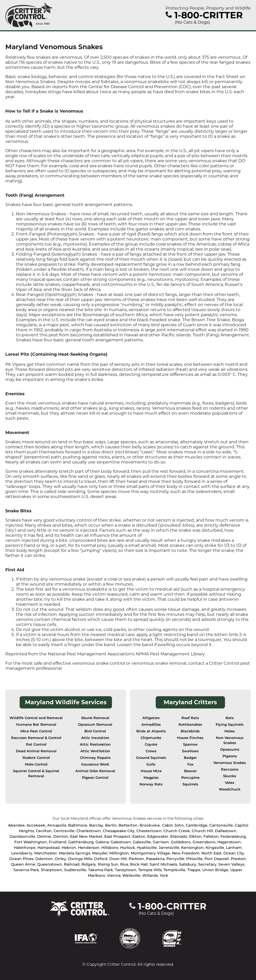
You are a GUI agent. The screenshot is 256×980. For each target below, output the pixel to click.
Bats (230, 718)
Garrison (161, 842)
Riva (124, 864)
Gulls (151, 764)
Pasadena (155, 859)
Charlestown (89, 831)
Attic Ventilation (95, 751)
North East (211, 853)
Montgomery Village (150, 853)
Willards (150, 875)
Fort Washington (31, 842)
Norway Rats (151, 784)
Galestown (121, 842)
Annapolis (57, 825)
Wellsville (131, 875)
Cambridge (197, 825)
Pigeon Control (95, 778)
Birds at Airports (151, 731)
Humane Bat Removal (36, 725)
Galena (102, 842)
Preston (238, 859)
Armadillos (151, 725)
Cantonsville (221, 825)
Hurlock (128, 848)
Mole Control (36, 764)
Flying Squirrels (230, 725)
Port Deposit (217, 859)
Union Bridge (215, 870)
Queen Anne (23, 864)
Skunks (230, 776)
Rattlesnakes (190, 725)
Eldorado (179, 836)
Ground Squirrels (151, 758)
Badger (190, 758)
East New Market (86, 836)
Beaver (190, 771)
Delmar (44, 836)
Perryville (175, 859)
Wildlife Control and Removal (36, 718)
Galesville (142, 842)
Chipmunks (151, 738)
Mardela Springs (75, 853)
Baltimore (78, 825)
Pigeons (230, 756)
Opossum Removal (95, 725)
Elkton (195, 836)
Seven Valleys (231, 864)
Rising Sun (108, 864)
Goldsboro (181, 842)
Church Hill (202, 831)
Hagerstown (229, 842)
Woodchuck (230, 789)
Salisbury (188, 864)
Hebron (69, 848)
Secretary (207, 864)
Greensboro (204, 842)
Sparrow (190, 744)
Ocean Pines (21, 859)
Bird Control (95, 731)
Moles (230, 731)
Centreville (64, 831)
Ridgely (89, 864)
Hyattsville (147, 848)
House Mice (151, 771)
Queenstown (50, 864)
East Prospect (117, 836)
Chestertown (149, 831)
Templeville (174, 870)
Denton (61, 836)
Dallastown (226, 831)
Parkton (136, 859)
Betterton (128, 825)
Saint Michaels (163, 864)
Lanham (234, 848)
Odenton (44, 859)
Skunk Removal (95, 718)
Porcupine (190, 778)
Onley (60, 859)
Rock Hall (139, 864)
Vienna (114, 875)
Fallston (211, 836)
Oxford (101, 859)
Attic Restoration (95, 744)
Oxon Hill (118, 859)
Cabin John (173, 825)
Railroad (72, 864)
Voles (230, 783)
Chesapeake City (119, 831)
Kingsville (215, 848)
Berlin (111, 825)
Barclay (96, 825)
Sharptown (52, 870)
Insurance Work (95, 764)
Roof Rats (190, 718)
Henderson (89, 848)
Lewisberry (22, 853)
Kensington (192, 848)
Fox (190, 764)
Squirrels (190, 784)
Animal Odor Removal (95, 771)
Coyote (151, 744)
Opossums (230, 749)
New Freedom (186, 853)
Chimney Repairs (95, 758)
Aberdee (16, 825)
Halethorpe (25, 848)
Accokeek (36, 825)
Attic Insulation (95, 738)
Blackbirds (190, 731)
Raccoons (230, 769)
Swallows (190, 751)
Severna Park (26, 870)
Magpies (151, 778)
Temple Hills (150, 870)
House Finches (190, 738)
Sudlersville (75, 870)
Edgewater (158, 836)
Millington (119, 853)
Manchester (46, 853)
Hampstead (49, 848)
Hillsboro (110, 848)
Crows (151, 751)
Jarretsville (169, 848)
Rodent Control (36, 758)
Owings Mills (80, 859)
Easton (139, 836)
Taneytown (126, 870)
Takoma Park (101, 870)
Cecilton (44, 831)
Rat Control (36, 744)
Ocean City (234, 853)
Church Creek (177, 831)
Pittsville (194, 859)
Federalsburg (233, 836)
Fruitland (58, 842)
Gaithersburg (81, 842)
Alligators (151, 718)
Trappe (194, 870)
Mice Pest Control (36, 731)
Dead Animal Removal (36, 751)
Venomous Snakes (230, 763)
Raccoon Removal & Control (36, 738)
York (164, 875)
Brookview (150, 825)
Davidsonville (22, 836)
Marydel (100, 853)
